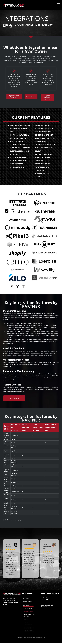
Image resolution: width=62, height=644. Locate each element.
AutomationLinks (40, 638)
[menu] (58, 3)
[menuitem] (31, 598)
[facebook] (43, 599)
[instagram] (47, 599)
